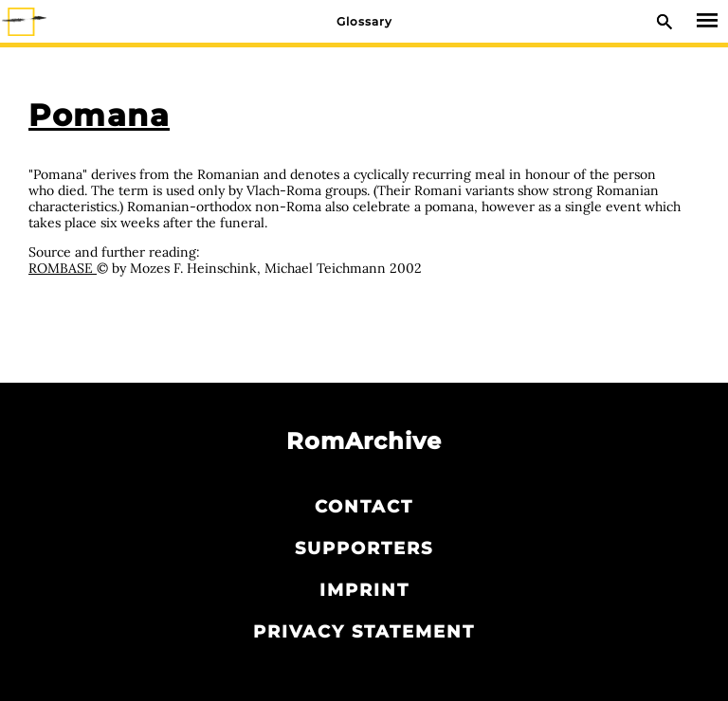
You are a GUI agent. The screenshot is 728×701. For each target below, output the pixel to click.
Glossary (364, 21)
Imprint (364, 590)
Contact (364, 507)
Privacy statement (364, 632)
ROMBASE (63, 268)
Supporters (364, 548)
